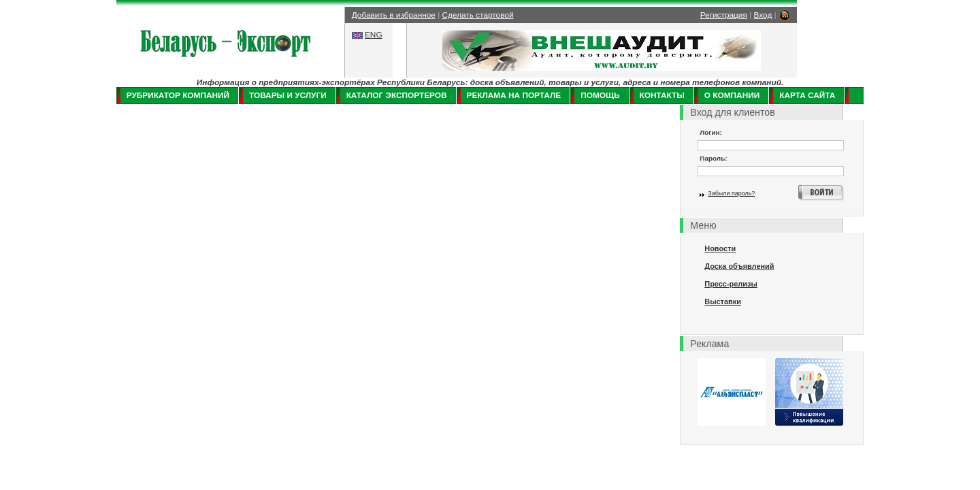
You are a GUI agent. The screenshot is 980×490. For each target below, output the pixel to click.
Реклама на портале (514, 95)
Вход (763, 15)
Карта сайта (807, 95)
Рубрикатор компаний (178, 95)
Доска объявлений (739, 266)
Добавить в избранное (394, 15)
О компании (732, 95)
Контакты (662, 95)
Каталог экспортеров (397, 95)
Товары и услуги (288, 95)
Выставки (723, 301)
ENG (374, 35)
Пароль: (713, 158)
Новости (720, 248)
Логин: (711, 132)
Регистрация (724, 15)
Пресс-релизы (731, 284)
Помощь (600, 95)
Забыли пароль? (731, 193)
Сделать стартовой (478, 15)
